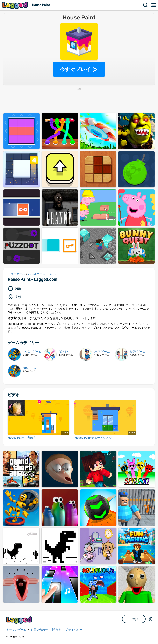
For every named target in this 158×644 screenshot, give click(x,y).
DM (151, 619)
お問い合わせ (39, 630)
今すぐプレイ (75, 69)
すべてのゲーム (16, 630)
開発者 (57, 630)
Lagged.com (20, 620)
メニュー (154, 5)
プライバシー (74, 630)
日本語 (134, 619)
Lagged (15, 5)
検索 (146, 5)
